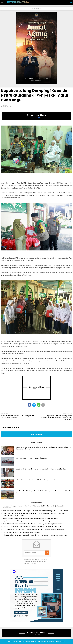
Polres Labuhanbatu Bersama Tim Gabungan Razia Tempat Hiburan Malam (18, 416)
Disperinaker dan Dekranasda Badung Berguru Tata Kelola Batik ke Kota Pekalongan (30, 518)
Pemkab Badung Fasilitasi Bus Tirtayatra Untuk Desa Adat (22, 532)
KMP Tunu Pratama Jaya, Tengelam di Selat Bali (31, 458)
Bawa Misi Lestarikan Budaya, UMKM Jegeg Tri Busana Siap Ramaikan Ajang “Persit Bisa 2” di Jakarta (35, 511)
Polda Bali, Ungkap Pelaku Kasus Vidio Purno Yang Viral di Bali (35, 480)
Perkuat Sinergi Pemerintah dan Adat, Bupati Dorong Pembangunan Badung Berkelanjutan (33, 524)
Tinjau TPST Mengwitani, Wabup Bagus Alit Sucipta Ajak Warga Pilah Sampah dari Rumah (32, 527)
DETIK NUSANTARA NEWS (22, 2)
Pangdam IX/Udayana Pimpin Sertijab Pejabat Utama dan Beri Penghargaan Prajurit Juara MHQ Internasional (34, 507)
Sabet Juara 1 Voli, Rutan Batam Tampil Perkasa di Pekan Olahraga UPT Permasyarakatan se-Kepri (35, 535)
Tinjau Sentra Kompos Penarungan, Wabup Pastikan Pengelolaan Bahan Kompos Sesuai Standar (35, 529)
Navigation (37, 8)
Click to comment (37, 434)
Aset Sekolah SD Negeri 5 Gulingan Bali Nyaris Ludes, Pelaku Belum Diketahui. (41, 469)
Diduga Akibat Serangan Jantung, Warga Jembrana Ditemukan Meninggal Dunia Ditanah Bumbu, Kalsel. (56, 417)
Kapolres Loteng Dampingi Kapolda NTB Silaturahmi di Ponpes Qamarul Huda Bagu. (34, 95)
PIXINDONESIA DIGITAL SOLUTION (45, 642)
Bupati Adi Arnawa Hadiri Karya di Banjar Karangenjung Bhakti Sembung (26, 521)
